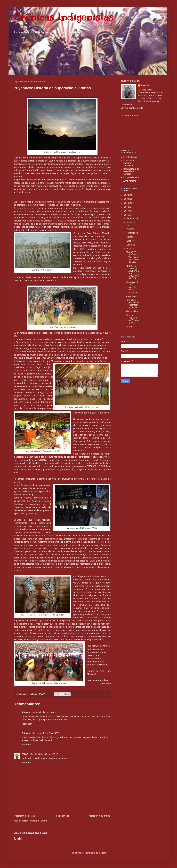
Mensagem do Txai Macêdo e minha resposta (133, 287)
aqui (106, 413)
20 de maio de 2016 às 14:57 (45, 733)
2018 (127, 207)
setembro (131, 233)
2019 (127, 203)
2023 (127, 195)
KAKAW (25, 754)
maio (129, 249)
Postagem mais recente (25, 816)
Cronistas (146, 85)
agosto (130, 237)
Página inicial (63, 816)
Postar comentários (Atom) (34, 821)
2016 (127, 215)
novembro (131, 222)
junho (129, 245)
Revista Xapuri (130, 157)
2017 (127, 211)
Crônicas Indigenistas (64, 17)
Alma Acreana (130, 181)
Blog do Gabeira (131, 177)
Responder (27, 724)
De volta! (130, 327)
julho (129, 241)
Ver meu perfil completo (132, 108)
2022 (127, 199)
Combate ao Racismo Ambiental (129, 163)
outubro (131, 229)
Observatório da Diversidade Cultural (131, 171)
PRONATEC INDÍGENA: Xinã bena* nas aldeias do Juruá (132, 257)
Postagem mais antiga (99, 816)
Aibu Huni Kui (132, 311)
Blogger (102, 853)
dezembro (131, 218)
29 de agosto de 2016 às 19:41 (44, 754)
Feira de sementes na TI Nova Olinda (132, 319)
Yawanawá (131, 296)
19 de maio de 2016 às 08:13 (45, 712)
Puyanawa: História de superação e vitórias (132, 304)
